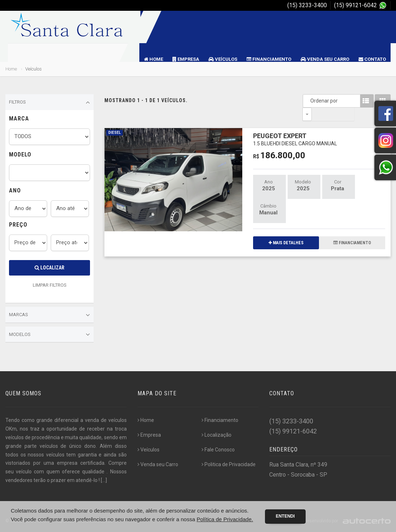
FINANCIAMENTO (352, 229)
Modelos (49, 335)
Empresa (186, 59)
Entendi (285, 516)
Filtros (49, 103)
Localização (217, 435)
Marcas (49, 315)
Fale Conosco (218, 450)
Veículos (223, 59)
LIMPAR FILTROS (50, 285)
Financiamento (269, 59)
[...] (104, 480)
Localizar (49, 268)
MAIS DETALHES (286, 229)
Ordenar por (309, 101)
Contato (372, 59)
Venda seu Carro (325, 59)
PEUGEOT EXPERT (295, 126)
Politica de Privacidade (229, 464)
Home (154, 59)
